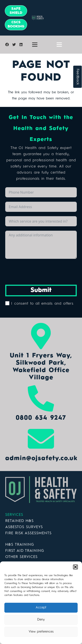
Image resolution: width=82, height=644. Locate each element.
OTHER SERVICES (21, 557)
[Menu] (35, 45)
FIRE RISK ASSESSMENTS (28, 533)
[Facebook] (7, 45)
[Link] (41, 490)
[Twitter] (14, 45)
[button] (75, 567)
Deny (41, 620)
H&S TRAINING (20, 545)
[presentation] (38, 272)
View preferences (41, 632)
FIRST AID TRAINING (25, 551)
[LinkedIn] (21, 45)
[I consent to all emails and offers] (7, 303)
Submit (41, 290)
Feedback (78, 77)
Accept (41, 608)
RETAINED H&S (19, 521)
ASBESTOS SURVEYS (24, 527)
